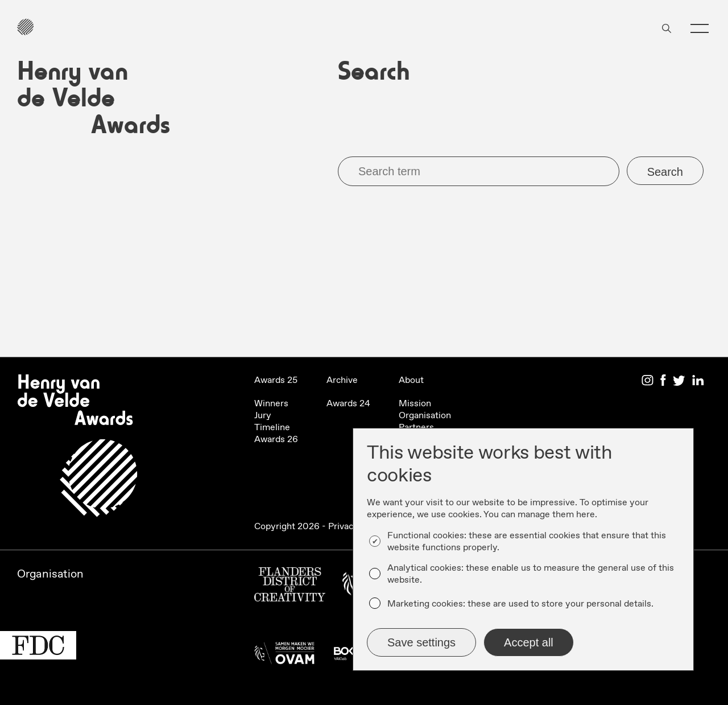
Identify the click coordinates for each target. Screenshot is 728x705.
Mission (415, 404)
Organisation (425, 416)
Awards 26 (276, 440)
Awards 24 (348, 404)
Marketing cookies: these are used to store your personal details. (520, 604)
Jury (263, 416)
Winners (271, 404)
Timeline (272, 428)
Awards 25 (276, 380)
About (411, 380)
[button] (700, 28)
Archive (342, 380)
